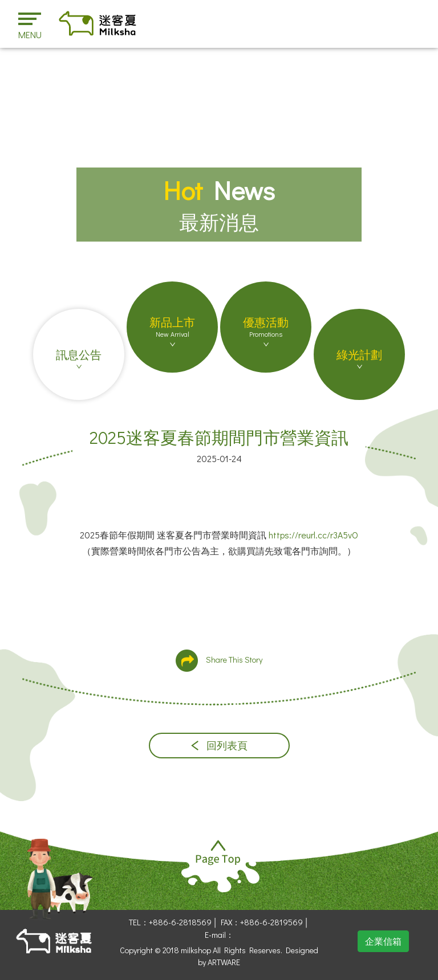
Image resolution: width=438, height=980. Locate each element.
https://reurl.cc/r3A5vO (313, 535)
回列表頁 (219, 746)
